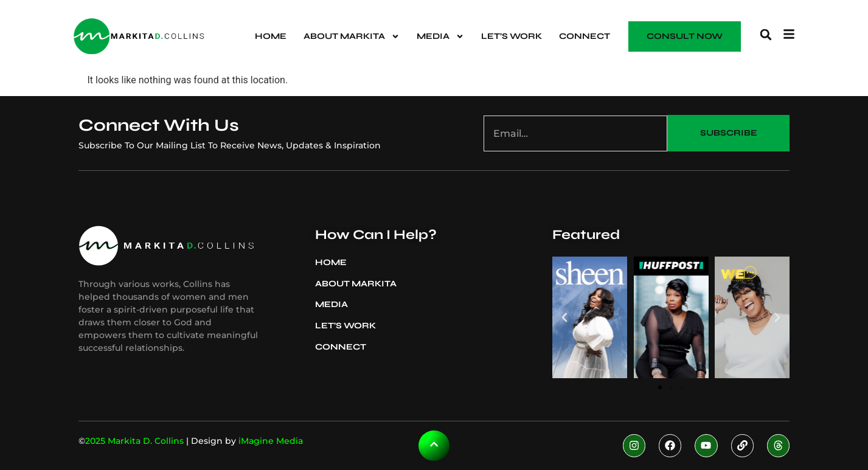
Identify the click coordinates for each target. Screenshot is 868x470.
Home (271, 36)
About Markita (352, 36)
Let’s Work (512, 36)
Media (440, 36)
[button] (766, 35)
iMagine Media (271, 441)
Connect (585, 36)
